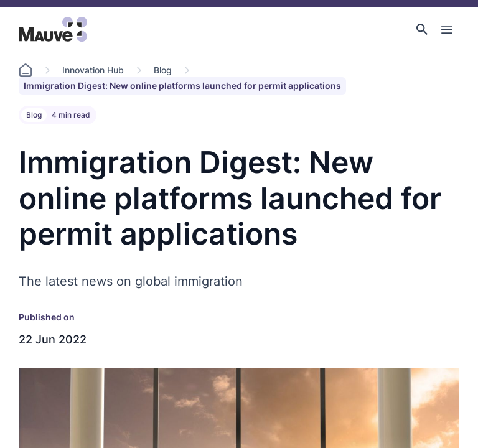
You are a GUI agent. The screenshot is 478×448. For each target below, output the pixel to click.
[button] (422, 29)
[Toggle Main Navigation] (447, 29)
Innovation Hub (93, 70)
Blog (163, 70)
